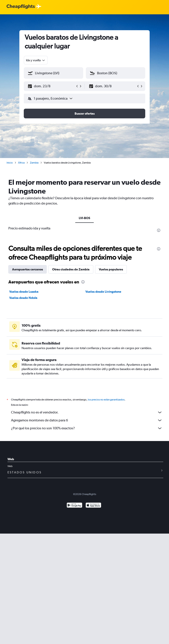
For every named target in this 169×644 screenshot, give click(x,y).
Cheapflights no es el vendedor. (87, 412)
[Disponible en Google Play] (74, 506)
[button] (51, 86)
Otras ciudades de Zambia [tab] (71, 269)
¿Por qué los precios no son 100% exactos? (87, 428)
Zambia (34, 163)
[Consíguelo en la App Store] (93, 506)
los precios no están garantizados (106, 400)
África (21, 163)
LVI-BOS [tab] (84, 218)
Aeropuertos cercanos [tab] (28, 269)
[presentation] (159, 230)
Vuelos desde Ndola (23, 298)
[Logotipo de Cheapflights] (21, 7)
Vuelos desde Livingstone (103, 292)
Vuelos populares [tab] (111, 269)
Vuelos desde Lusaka (24, 292)
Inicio (10, 163)
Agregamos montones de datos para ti (87, 420)
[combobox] (36, 60)
